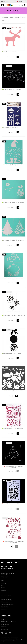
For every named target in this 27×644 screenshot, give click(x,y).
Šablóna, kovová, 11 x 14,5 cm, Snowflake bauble (14, 316)
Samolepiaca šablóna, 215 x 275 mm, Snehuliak (13, 203)
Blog (2, 585)
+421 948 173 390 (6, 566)
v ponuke (5, 1)
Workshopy (4, 583)
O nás (3, 581)
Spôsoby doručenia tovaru (7, 602)
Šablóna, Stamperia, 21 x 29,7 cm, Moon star (13, 429)
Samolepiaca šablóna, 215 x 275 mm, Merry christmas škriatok (14, 165)
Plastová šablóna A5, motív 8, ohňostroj (12, 90)
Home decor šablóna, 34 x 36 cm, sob (11, 52)
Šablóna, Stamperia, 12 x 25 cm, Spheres (12, 353)
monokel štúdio (12, 641)
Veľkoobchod (4, 609)
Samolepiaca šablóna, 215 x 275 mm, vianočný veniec (14, 278)
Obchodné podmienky (6, 600)
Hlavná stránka (5, 17)
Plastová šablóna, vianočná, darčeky (11, 504)
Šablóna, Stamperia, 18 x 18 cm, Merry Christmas (14, 391)
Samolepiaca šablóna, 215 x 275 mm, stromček (13, 240)
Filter (4, 21)
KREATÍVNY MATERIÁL (14, 17)
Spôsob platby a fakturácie (7, 604)
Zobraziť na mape (5, 629)
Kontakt (3, 588)
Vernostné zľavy (5, 607)
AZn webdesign (19, 639)
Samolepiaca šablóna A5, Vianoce (10, 127)
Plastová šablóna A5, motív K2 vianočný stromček (14, 467)
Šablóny (22, 17)
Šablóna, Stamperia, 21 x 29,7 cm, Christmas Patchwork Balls (14, 542)
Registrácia (4, 590)
